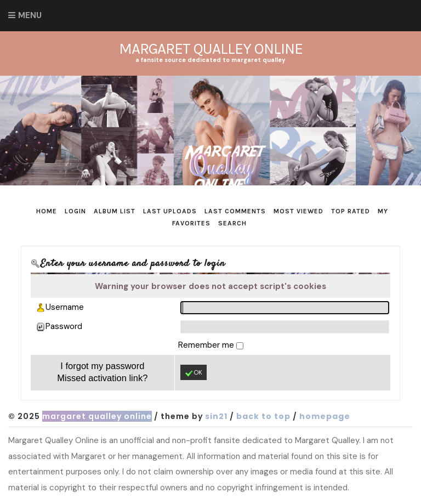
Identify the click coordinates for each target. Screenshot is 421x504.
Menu (30, 15)
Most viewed (298, 211)
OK (194, 373)
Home (47, 211)
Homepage (325, 416)
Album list (115, 211)
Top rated (351, 211)
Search (232, 223)
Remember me (207, 345)
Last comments (235, 211)
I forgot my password (102, 366)
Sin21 (216, 416)
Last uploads (170, 211)
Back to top (263, 416)
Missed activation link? (102, 378)
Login (75, 211)
